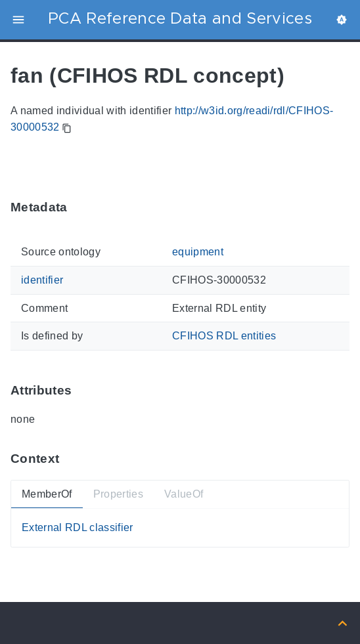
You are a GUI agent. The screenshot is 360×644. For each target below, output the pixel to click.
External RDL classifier (78, 527)
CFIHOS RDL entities (224, 336)
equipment (198, 252)
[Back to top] (343, 623)
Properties (118, 493)
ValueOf (184, 493)
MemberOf (47, 493)
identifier (42, 280)
